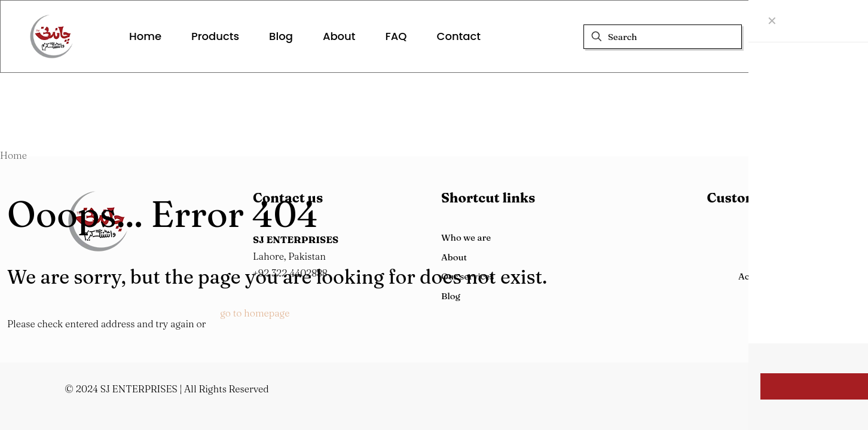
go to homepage (255, 313)
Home (13, 155)
